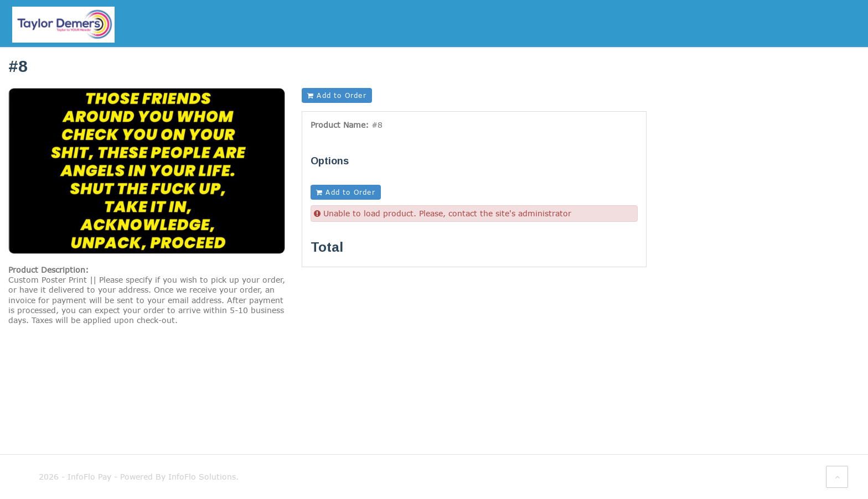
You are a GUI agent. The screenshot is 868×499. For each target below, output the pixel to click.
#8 (377, 125)
